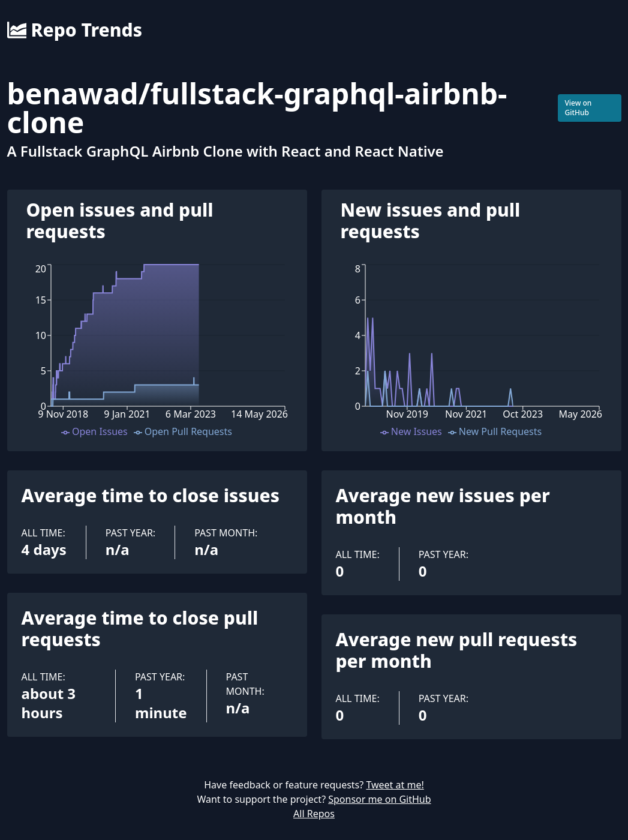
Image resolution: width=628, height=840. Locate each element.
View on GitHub (578, 108)
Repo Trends (75, 30)
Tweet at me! (395, 785)
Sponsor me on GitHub (379, 799)
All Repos (314, 814)
